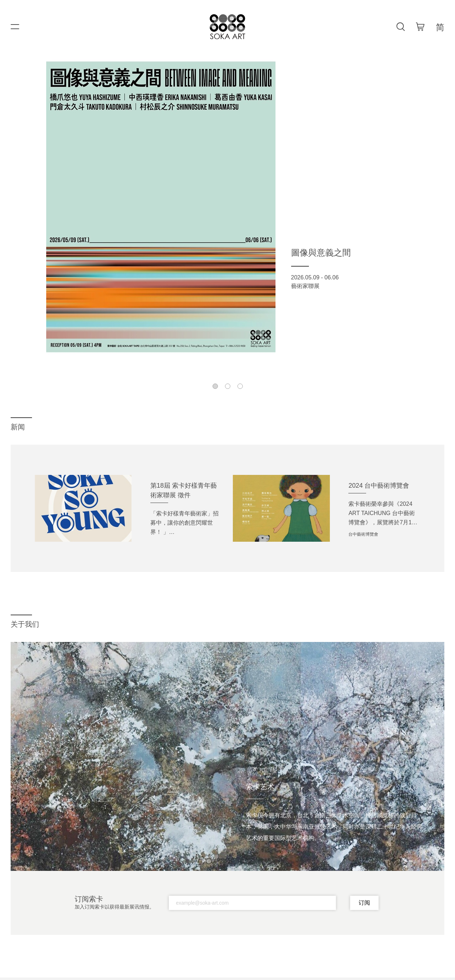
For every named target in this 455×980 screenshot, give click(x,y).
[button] (215, 386)
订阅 (364, 903)
